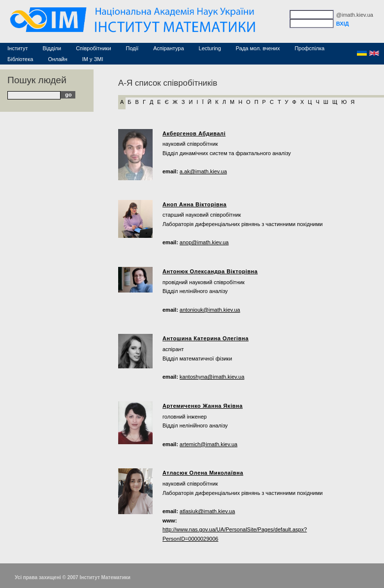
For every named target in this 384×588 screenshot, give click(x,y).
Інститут (18, 48)
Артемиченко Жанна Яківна (203, 406)
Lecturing (210, 48)
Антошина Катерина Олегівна (206, 338)
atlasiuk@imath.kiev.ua (207, 511)
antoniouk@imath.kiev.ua (210, 310)
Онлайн (57, 59)
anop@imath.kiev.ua (204, 242)
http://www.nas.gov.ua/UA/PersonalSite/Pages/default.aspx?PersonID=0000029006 (235, 534)
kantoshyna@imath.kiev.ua (212, 377)
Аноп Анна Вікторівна (194, 204)
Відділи (52, 48)
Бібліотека (20, 59)
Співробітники (93, 48)
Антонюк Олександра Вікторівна (210, 271)
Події (132, 48)
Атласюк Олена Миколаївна (203, 473)
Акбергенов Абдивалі (194, 133)
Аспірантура (168, 48)
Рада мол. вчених (258, 48)
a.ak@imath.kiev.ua (203, 171)
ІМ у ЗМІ (93, 59)
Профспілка (309, 48)
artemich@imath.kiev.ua (208, 444)
